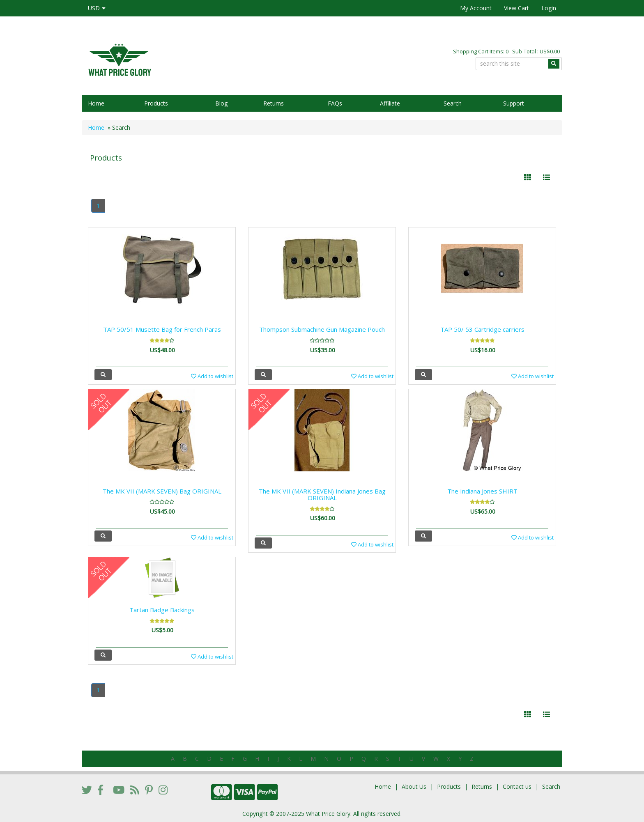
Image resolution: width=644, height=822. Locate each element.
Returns (274, 103)
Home (96, 103)
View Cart (516, 8)
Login (549, 8)
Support (514, 103)
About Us (414, 786)
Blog (221, 103)
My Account (476, 8)
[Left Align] (528, 177)
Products (156, 103)
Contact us (517, 786)
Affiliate (390, 103)
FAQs (335, 103)
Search (453, 103)
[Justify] (546, 177)
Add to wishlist (212, 376)
